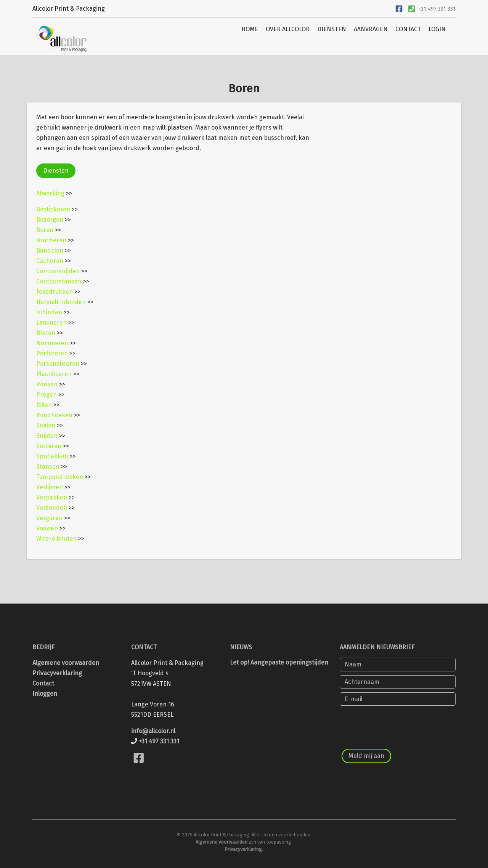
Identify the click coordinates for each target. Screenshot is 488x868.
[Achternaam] (398, 682)
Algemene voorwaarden (66, 663)
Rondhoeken (54, 415)
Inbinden (49, 312)
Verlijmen (50, 487)
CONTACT (408, 29)
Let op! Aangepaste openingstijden (279, 662)
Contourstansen (59, 281)
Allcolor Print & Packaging (69, 9)
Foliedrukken (55, 292)
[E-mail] (398, 699)
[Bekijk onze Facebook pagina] (139, 767)
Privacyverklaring (57, 673)
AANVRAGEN (371, 29)
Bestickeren (53, 209)
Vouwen (47, 528)
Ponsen (47, 384)
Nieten (46, 333)
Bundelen (50, 251)
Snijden (47, 436)
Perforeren (52, 353)
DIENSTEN (332, 29)
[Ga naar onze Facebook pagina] (399, 8)
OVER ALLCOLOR (288, 29)
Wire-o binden (56, 539)
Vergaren (49, 518)
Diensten (56, 171)
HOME (250, 29)
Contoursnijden (58, 271)
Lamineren (51, 323)
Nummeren (52, 343)
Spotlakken (52, 456)
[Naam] (398, 664)
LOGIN (437, 29)
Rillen (44, 405)
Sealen (46, 425)
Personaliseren (58, 364)
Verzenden (52, 508)
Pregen (47, 395)
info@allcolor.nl (153, 731)
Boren (45, 230)
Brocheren (51, 240)
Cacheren (50, 261)
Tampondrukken (60, 477)
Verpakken (52, 497)
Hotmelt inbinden (61, 302)
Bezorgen (50, 220)
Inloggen (45, 694)
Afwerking (50, 193)
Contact (43, 683)
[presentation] (398, 724)
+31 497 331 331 (437, 9)
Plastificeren (54, 374)
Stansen (48, 467)
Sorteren (49, 446)
